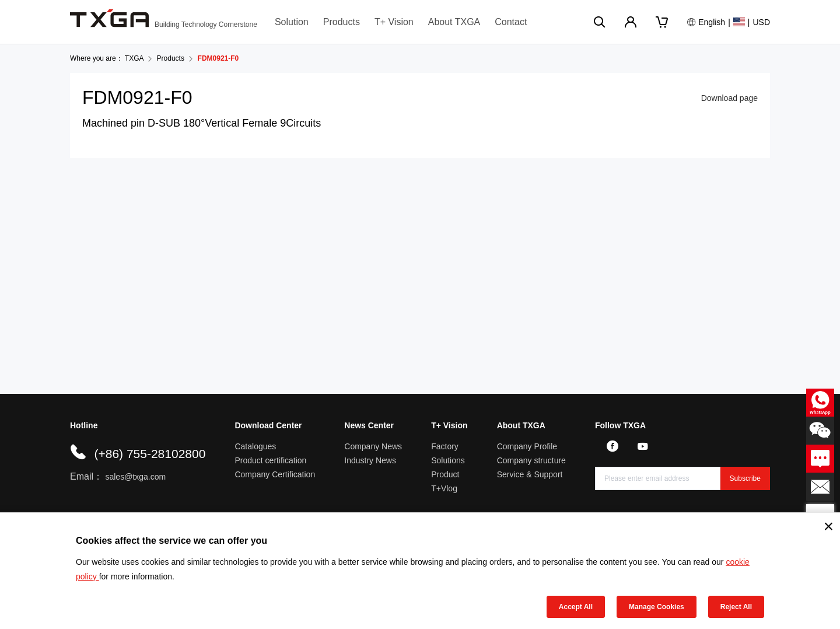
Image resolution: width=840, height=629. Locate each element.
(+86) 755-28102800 (150, 454)
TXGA (134, 58)
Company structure (531, 460)
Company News (373, 446)
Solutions (448, 460)
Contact (511, 22)
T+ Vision (394, 22)
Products (342, 22)
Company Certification (275, 474)
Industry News (370, 460)
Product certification (270, 460)
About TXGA (454, 22)
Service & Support (530, 474)
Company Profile (527, 446)
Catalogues (255, 446)
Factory (445, 446)
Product (445, 474)
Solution (292, 22)
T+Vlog (444, 488)
